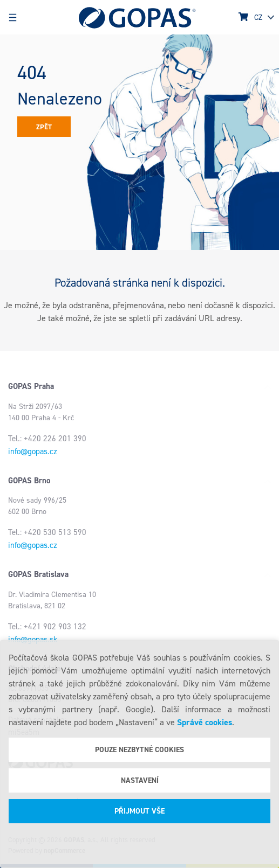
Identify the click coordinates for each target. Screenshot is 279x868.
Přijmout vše (139, 811)
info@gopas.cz (33, 452)
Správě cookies (205, 722)
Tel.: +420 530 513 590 (47, 532)
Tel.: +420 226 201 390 (47, 439)
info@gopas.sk (33, 640)
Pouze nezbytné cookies (139, 750)
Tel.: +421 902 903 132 (47, 627)
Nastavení (140, 780)
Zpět (44, 127)
